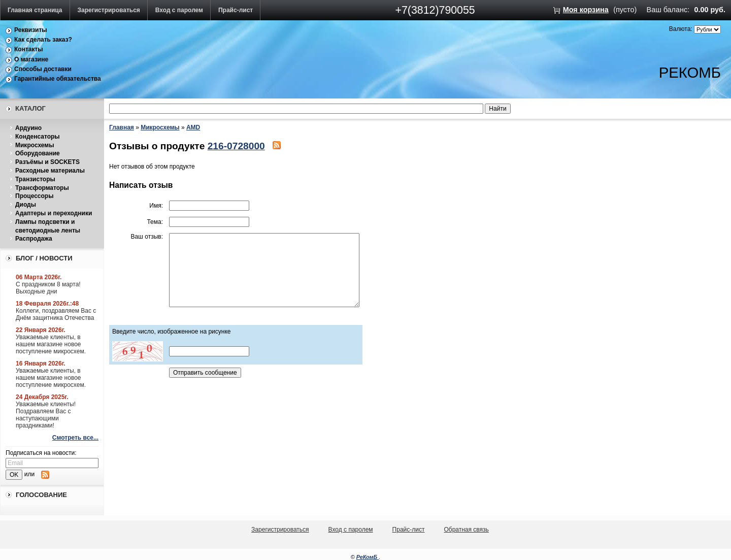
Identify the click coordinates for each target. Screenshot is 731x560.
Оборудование (38, 153)
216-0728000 (236, 146)
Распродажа (34, 239)
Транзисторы (35, 179)
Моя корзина (586, 10)
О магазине (31, 59)
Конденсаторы (38, 137)
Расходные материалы (50, 171)
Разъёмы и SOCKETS (47, 162)
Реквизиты (31, 30)
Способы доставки (43, 69)
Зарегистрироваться (109, 10)
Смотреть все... (75, 438)
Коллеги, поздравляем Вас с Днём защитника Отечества (56, 314)
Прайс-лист (236, 10)
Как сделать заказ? (43, 40)
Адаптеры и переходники (54, 213)
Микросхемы (35, 145)
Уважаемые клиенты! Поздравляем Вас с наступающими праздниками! (46, 415)
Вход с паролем (179, 10)
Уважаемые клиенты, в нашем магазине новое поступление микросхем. (51, 344)
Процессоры (34, 196)
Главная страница (35, 10)
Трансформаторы (42, 188)
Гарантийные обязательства (58, 79)
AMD (193, 127)
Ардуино (28, 128)
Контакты (29, 49)
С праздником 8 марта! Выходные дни (48, 288)
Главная (122, 127)
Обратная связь (466, 530)
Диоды (26, 205)
